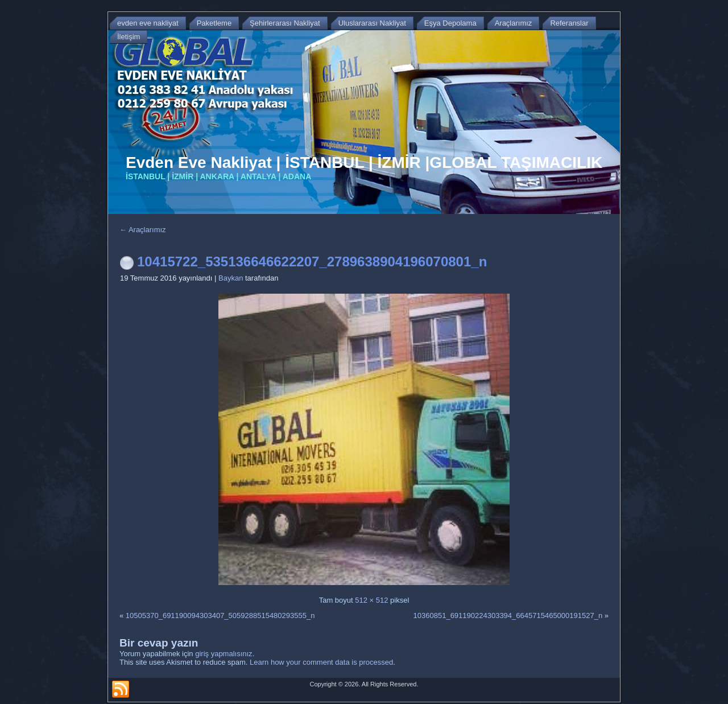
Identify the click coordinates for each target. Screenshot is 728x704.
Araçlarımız (143, 230)
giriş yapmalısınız (224, 654)
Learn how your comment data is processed (321, 662)
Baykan (231, 278)
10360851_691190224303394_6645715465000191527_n (508, 616)
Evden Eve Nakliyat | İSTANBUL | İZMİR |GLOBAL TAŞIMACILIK (364, 162)
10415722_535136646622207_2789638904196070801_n (312, 262)
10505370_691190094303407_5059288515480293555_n (220, 616)
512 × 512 (371, 600)
